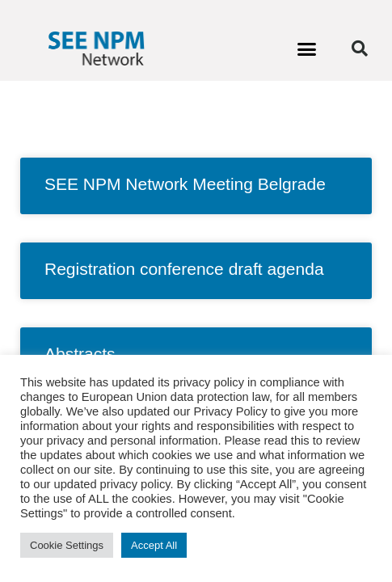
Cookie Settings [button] (67, 545)
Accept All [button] (154, 545)
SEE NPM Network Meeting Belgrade (185, 184)
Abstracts (80, 354)
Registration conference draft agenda (184, 269)
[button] (307, 48)
